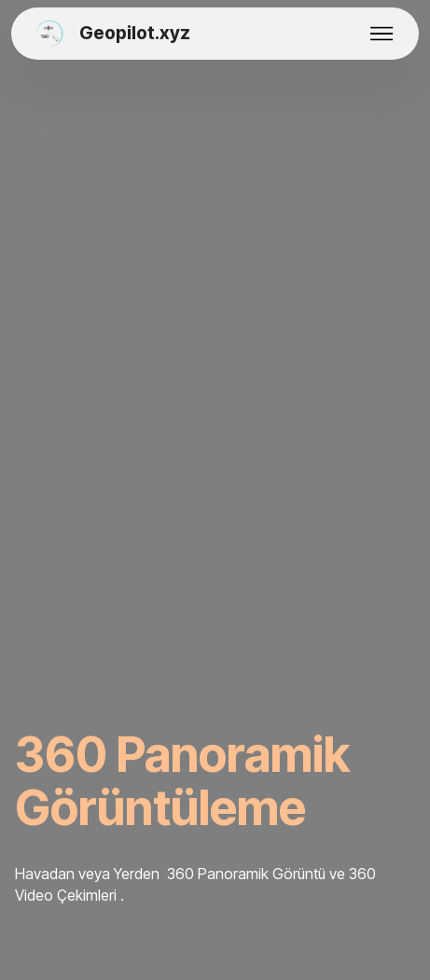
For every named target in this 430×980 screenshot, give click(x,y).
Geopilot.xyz (135, 34)
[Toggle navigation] (383, 34)
